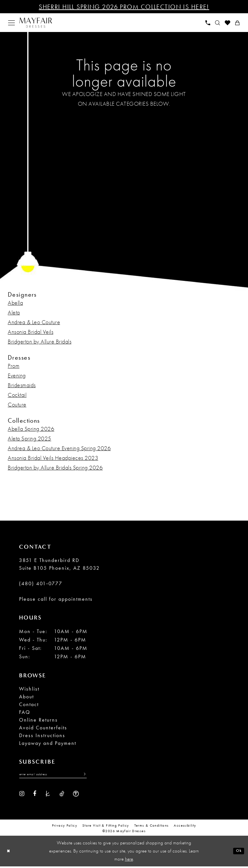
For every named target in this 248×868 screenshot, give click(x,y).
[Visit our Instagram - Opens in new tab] (22, 795)
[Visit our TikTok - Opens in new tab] (62, 795)
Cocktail (17, 395)
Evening (17, 375)
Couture (17, 404)
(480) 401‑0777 (41, 583)
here (129, 861)
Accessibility (185, 827)
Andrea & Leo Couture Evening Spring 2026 (59, 448)
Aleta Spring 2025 (30, 438)
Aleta (14, 312)
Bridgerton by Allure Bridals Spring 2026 (55, 467)
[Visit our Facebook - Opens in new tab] (35, 795)
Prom (14, 366)
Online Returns (38, 720)
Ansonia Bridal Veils (31, 332)
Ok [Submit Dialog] (237, 852)
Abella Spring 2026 (31, 429)
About (26, 697)
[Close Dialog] (10, 853)
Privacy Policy (65, 827)
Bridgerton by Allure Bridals (40, 341)
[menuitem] (12, 23)
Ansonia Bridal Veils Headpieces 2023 (53, 458)
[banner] (36, 23)
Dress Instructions (42, 735)
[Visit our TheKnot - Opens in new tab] (48, 795)
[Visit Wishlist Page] (228, 23)
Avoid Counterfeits (43, 728)
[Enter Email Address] (53, 776)
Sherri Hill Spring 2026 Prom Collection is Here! (124, 7)
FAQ (25, 712)
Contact (29, 704)
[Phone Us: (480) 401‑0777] (208, 23)
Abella (15, 303)
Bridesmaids (22, 385)
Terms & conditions (152, 827)
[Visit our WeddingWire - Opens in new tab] (76, 795)
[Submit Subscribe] (82, 776)
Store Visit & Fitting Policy (106, 827)
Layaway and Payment (48, 743)
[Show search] (218, 23)
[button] (12, 23)
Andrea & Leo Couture (34, 322)
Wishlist (29, 689)
